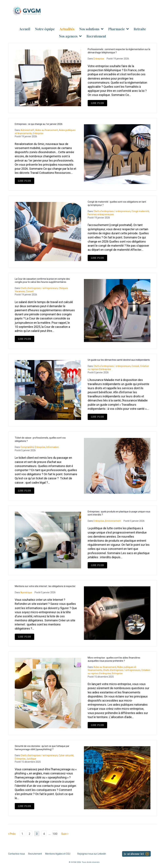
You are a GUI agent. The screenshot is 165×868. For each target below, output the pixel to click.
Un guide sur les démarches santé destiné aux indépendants (119, 360)
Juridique (31, 759)
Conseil (30, 291)
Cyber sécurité (66, 755)
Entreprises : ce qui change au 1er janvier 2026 (39, 124)
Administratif (27, 130)
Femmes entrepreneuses (101, 214)
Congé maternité (140, 211)
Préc (12, 834)
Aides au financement (47, 130)
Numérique (26, 592)
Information (53, 447)
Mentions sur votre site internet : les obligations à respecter (45, 586)
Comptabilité (27, 447)
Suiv (65, 834)
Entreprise (99, 59)
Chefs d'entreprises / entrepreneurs (112, 211)
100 (55, 834)
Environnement (113, 521)
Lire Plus (97, 103)
